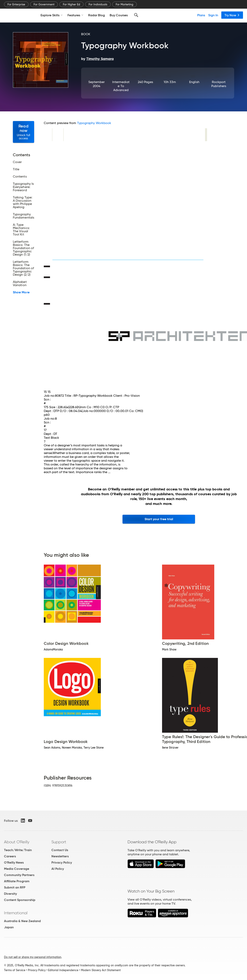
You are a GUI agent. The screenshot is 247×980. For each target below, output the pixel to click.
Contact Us (60, 850)
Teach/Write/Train (18, 850)
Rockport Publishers (219, 84)
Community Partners (19, 875)
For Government (44, 4)
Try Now (232, 15)
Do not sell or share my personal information (33, 957)
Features (75, 15)
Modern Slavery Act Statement (101, 970)
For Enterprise (16, 4)
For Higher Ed (71, 4)
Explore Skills (52, 15)
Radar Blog (96, 15)
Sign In (213, 15)
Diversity (10, 894)
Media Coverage (17, 869)
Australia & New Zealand (22, 921)
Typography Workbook (94, 123)
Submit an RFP (15, 887)
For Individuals (98, 4)
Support (59, 842)
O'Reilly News (14, 862)
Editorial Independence (63, 970)
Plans (201, 15)
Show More (21, 292)
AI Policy (58, 869)
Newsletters (60, 856)
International (16, 913)
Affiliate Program (17, 881)
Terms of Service (15, 970)
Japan (9, 927)
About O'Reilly (17, 842)
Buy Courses (119, 15)
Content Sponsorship (20, 900)
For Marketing (125, 4)
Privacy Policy (62, 862)
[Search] (136, 15)
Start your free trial (159, 519)
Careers (10, 856)
